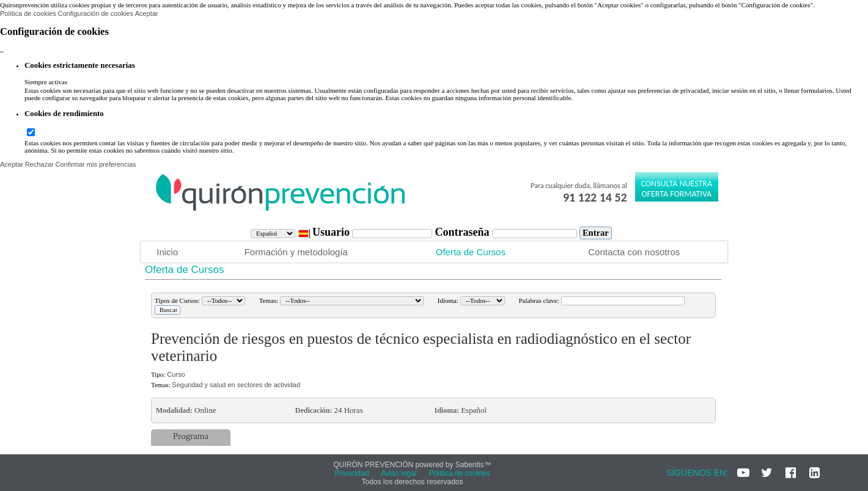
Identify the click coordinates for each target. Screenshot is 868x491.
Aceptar (147, 13)
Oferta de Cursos (471, 252)
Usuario (333, 232)
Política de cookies (28, 13)
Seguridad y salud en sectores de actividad (236, 385)
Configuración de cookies (95, 13)
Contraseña (463, 232)
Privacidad (352, 473)
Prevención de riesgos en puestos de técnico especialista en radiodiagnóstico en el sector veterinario (421, 347)
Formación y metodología (296, 252)
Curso (176, 374)
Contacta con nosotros (634, 252)
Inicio (167, 252)
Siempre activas (46, 82)
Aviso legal (399, 473)
